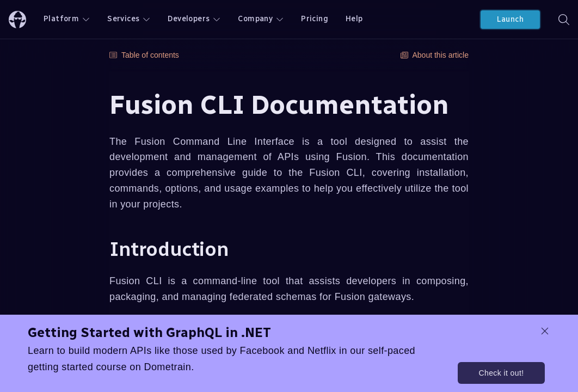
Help (354, 19)
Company (261, 19)
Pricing (315, 19)
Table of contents (144, 55)
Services (129, 19)
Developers (194, 19)
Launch (510, 19)
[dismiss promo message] (545, 331)
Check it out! (501, 373)
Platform (67, 19)
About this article (435, 55)
